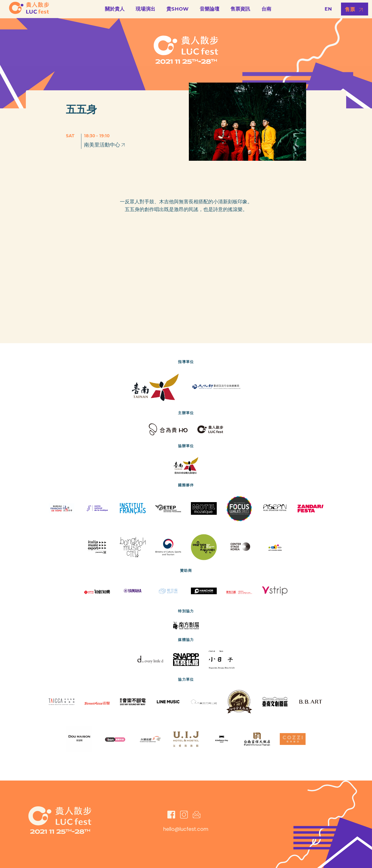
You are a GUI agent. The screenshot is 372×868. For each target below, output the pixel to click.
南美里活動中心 (105, 145)
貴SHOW (177, 9)
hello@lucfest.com (186, 829)
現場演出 (145, 9)
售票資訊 (240, 9)
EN (328, 9)
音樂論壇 (210, 9)
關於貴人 (115, 9)
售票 (350, 9)
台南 (266, 9)
